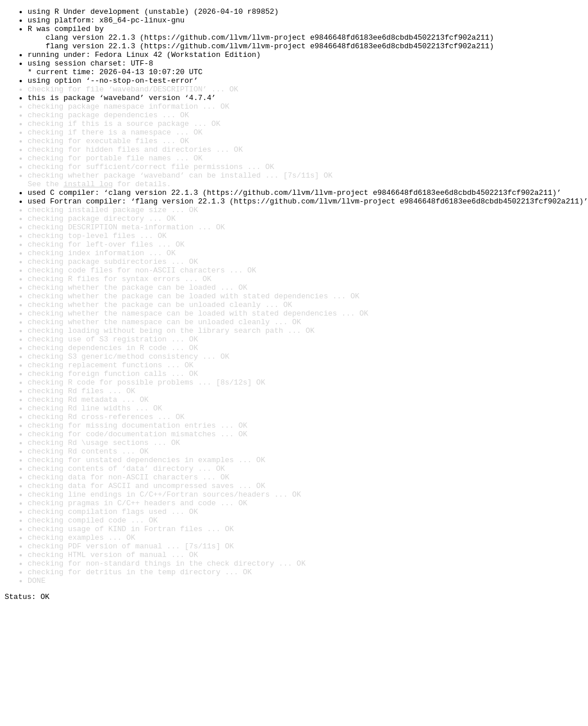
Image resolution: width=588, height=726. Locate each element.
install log (88, 220)
